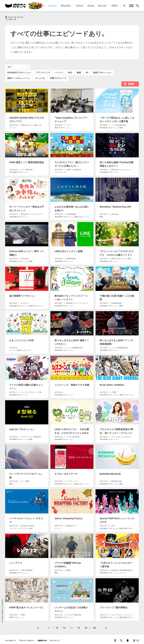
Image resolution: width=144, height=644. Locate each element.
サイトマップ (55, 638)
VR (87, 70)
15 (79, 625)
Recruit (102, 6)
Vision (80, 6)
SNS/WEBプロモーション (19, 70)
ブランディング (43, 70)
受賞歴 (131, 82)
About (91, 6)
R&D (70, 70)
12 (57, 625)
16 (86, 625)
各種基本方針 (42, 638)
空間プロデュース (58, 76)
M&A (115, 6)
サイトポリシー (11, 638)
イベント (59, 70)
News (41, 6)
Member (66, 6)
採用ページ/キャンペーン (19, 76)
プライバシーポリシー (27, 638)
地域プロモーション (102, 70)
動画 (79, 70)
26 (94, 625)
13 (64, 625)
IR (124, 6)
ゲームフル (40, 76)
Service (20, 17)
